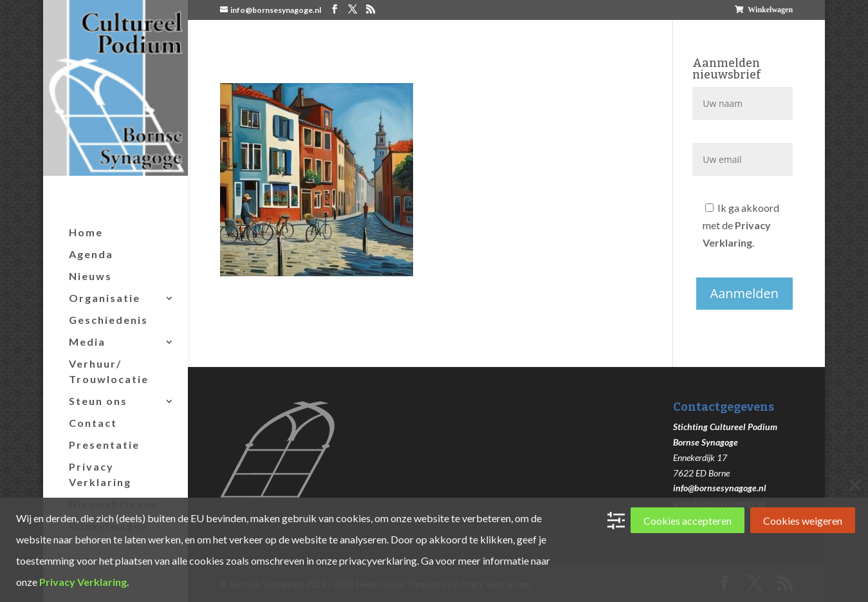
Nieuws (90, 276)
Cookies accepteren (688, 521)
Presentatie (104, 445)
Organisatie (105, 298)
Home (86, 232)
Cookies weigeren (803, 521)
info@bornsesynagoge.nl (720, 488)
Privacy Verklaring (100, 474)
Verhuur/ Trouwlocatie (109, 371)
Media (87, 342)
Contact (93, 423)
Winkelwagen (770, 10)
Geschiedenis (108, 320)
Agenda (91, 254)
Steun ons (98, 401)
